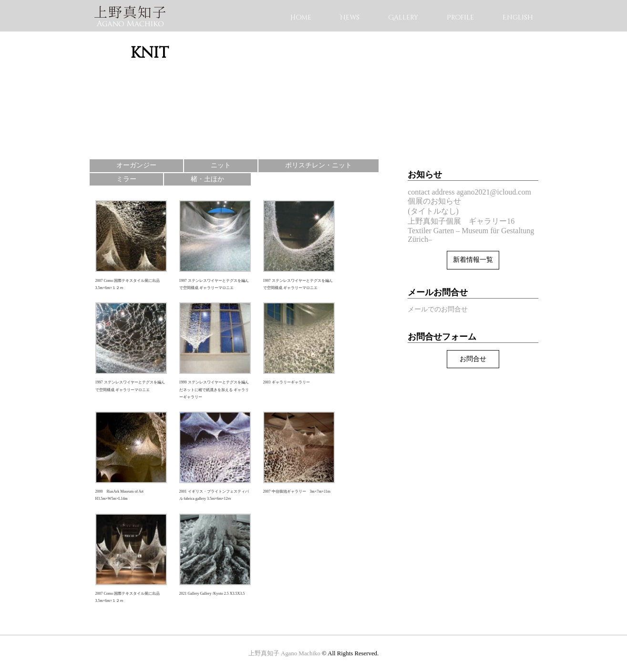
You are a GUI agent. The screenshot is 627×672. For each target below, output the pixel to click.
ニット (221, 165)
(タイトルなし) (433, 211)
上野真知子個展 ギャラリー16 (461, 221)
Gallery (403, 17)
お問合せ (473, 359)
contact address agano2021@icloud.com (469, 192)
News (350, 17)
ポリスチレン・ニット (319, 165)
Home (301, 17)
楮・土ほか (207, 179)
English (518, 17)
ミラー (126, 179)
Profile (460, 17)
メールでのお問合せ (438, 309)
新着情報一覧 (473, 260)
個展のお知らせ (434, 201)
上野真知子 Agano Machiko (284, 653)
